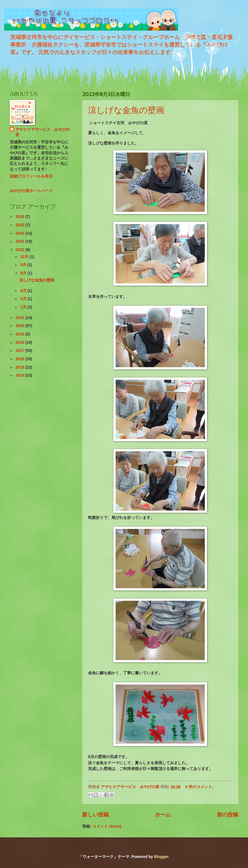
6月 (24, 291)
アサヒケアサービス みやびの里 (43, 132)
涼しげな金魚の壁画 (126, 110)
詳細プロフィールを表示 (31, 176)
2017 (20, 351)
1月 (24, 307)
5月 (24, 299)
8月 (24, 273)
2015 (20, 367)
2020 (20, 326)
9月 (24, 265)
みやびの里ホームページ (31, 191)
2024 (20, 233)
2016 (20, 359)
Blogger (161, 857)
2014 (20, 375)
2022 (20, 250)
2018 (20, 343)
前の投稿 (228, 815)
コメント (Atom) (107, 826)
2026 (20, 217)
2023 (20, 241)
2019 (20, 334)
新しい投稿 (95, 815)
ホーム (163, 815)
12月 (25, 257)
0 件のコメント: (199, 787)
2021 (20, 318)
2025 (20, 225)
